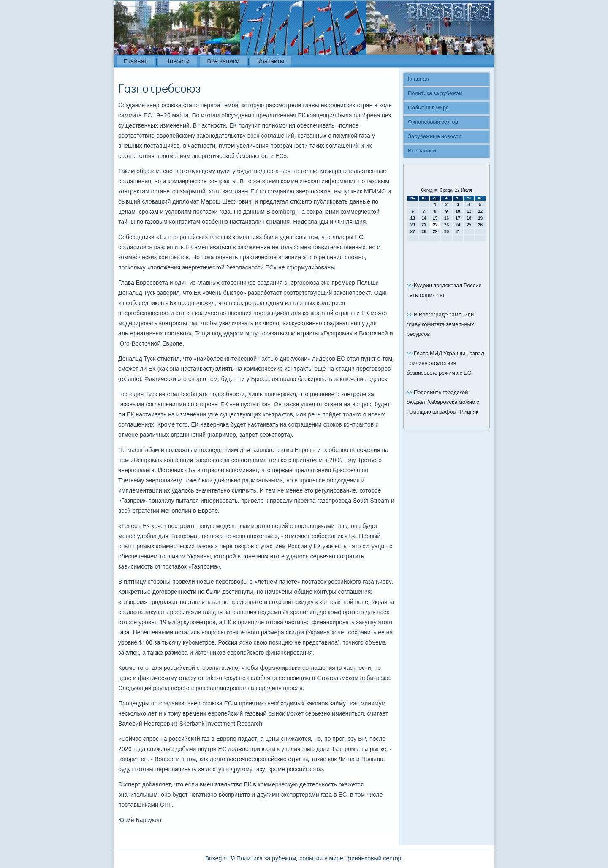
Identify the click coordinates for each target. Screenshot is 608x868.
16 (446, 218)
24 (458, 225)
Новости (177, 62)
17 (458, 218)
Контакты (271, 62)
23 (446, 225)
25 (469, 225)
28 (424, 232)
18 (469, 218)
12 (480, 211)
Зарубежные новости (435, 137)
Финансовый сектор (433, 122)
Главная (136, 62)
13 (413, 218)
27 (413, 232)
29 (435, 232)
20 (413, 225)
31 (458, 232)
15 (435, 218)
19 (480, 218)
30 (446, 232)
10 (458, 211)
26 (480, 225)
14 (424, 218)
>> (410, 286)
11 (469, 211)
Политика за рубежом (435, 94)
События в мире (428, 108)
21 (424, 225)
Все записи (223, 62)
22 (435, 225)
